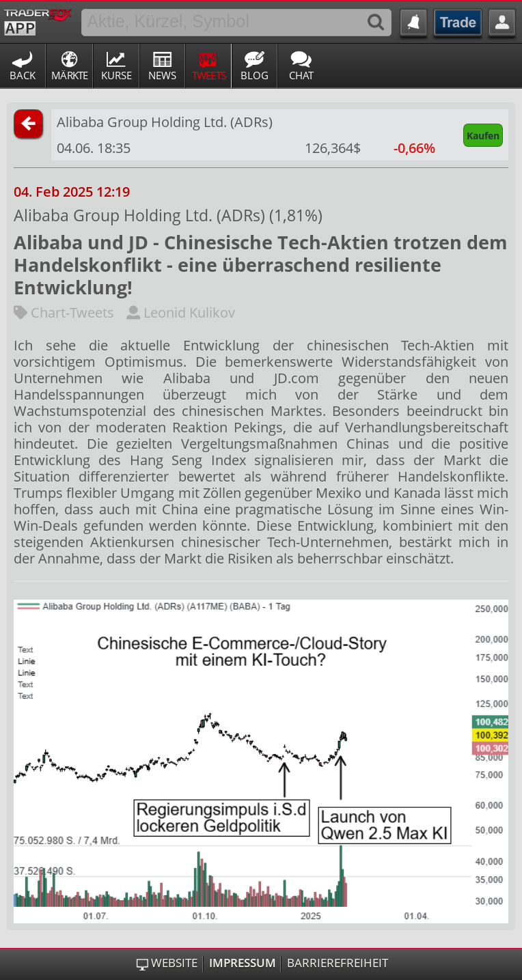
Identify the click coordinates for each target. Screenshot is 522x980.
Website (174, 963)
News (162, 75)
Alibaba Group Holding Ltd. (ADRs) (165, 122)
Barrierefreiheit (338, 963)
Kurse (116, 75)
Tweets (209, 75)
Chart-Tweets (64, 312)
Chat (301, 75)
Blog (255, 75)
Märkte (70, 75)
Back (23, 75)
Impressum (243, 963)
